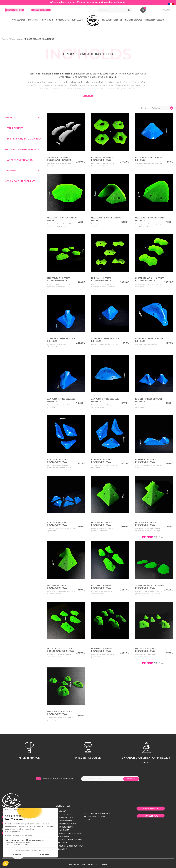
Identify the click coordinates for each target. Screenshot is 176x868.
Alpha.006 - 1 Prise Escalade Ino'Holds (61, 400)
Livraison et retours (96, 816)
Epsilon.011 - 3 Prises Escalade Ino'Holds (58, 461)
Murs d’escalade (66, 817)
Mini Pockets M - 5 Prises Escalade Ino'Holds (60, 713)
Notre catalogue (66, 827)
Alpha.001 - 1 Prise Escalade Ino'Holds (61, 340)
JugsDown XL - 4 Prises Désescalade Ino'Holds (59, 159)
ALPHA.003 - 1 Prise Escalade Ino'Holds (149, 159)
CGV (89, 820)
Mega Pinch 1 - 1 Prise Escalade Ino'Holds (58, 587)
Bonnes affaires (65, 821)
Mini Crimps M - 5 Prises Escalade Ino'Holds (59, 279)
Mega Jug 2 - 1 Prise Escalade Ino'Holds (106, 219)
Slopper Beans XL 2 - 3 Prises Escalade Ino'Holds (150, 279)
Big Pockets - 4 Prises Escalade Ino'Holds (102, 159)
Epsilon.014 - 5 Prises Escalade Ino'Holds (58, 524)
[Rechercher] (115, 10)
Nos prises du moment (68, 824)
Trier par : (145, 108)
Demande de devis (14, 10)
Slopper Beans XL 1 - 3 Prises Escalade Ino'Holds (150, 587)
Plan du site (64, 830)
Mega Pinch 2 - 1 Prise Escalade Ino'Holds (146, 524)
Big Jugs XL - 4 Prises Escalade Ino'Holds (102, 587)
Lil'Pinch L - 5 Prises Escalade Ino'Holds (101, 279)
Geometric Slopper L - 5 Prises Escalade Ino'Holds (61, 649)
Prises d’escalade (66, 814)
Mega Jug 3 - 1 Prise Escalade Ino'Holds (150, 219)
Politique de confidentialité (99, 813)
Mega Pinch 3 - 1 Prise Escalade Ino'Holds (102, 524)
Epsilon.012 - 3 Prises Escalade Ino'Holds (102, 461)
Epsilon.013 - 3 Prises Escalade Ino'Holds (146, 461)
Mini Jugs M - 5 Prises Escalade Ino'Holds (146, 649)
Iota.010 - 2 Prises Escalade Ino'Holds (149, 400)
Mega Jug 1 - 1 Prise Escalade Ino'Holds (62, 219)
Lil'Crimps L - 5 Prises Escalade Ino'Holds (102, 649)
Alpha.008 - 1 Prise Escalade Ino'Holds (105, 400)
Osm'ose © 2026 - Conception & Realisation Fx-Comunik (88, 865)
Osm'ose (62, 811)
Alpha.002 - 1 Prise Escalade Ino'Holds (105, 340)
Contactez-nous (41, 10)
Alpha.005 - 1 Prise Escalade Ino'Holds (149, 340)
